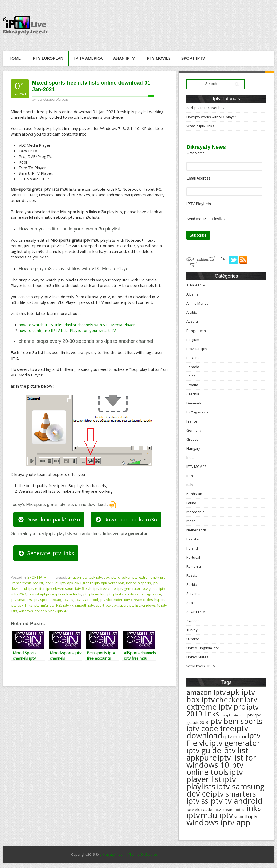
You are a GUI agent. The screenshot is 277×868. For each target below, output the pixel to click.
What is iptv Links (200, 126)
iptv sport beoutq (47, 600)
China (191, 376)
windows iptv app (33, 611)
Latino (191, 503)
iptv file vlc (83, 588)
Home (14, 58)
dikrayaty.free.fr (113, 854)
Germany (194, 430)
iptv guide (150, 588)
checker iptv (128, 577)
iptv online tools (68, 594)
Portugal (193, 557)
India (190, 457)
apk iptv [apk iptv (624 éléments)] (241, 692)
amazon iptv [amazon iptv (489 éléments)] (206, 692)
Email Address (198, 178)
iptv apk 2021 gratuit (77, 583)
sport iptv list (130, 605)
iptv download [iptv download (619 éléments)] (217, 732)
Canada (193, 367)
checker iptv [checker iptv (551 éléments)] (236, 699)
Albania (193, 294)
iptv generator (129, 588)
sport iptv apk (107, 605)
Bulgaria (193, 358)
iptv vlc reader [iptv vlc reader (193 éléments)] (200, 809)
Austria (192, 321)
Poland (192, 548)
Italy (190, 485)
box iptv (110, 577)
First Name (195, 153)
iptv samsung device (145, 594)
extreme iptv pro (152, 577)
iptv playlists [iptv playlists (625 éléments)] (211, 783)
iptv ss (68, 600)
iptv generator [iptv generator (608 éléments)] (235, 743)
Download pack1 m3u (49, 519)
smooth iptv (85, 605)
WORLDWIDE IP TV (201, 666)
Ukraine (193, 639)
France (192, 421)
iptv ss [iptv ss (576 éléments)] (197, 801)
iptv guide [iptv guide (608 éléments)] (204, 750)
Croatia (192, 385)
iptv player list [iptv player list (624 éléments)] (215, 776)
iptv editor (37, 588)
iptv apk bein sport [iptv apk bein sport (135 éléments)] (233, 715)
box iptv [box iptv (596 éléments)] (201, 699)
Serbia (192, 584)
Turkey (192, 630)
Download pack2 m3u (126, 519)
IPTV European (47, 58)
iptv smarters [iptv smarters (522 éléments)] (233, 794)
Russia (192, 575)
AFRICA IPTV (196, 285)
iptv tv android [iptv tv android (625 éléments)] (236, 801)
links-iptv (32, 605)
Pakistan (194, 539)
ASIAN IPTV (124, 58)
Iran (190, 476)
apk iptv (96, 577)
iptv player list (94, 594)
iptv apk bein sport (109, 583)
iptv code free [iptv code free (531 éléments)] (210, 728)
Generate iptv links (46, 553)
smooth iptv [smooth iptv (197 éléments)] (246, 817)
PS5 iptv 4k (65, 605)
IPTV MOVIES (158, 58)
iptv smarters (21, 600)
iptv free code (105, 588)
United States (197, 657)
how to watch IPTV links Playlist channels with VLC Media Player (77, 325)
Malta (191, 521)
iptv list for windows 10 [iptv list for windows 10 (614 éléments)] (221, 761)
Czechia (193, 394)
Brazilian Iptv (197, 349)
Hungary (193, 448)
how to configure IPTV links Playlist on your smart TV (67, 330)
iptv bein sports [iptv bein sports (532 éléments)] (236, 721)
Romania (194, 566)
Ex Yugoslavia (197, 412)
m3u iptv (48, 605)
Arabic (192, 312)
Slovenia (194, 594)
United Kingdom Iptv (203, 648)
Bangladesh (196, 331)
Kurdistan (194, 494)
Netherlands (197, 530)
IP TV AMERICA (88, 58)
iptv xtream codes (138, 600)
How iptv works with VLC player (211, 117)
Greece (192, 439)
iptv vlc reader (111, 600)
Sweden (193, 621)
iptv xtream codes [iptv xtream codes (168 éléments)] (230, 810)
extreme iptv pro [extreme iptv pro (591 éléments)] (216, 707)
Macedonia (195, 512)
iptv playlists (117, 594)
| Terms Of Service (142, 854)
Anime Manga (197, 303)
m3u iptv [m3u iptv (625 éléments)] (217, 815)
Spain (191, 603)
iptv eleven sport (60, 588)
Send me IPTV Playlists (206, 219)
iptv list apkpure (41, 594)
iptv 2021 (52, 583)
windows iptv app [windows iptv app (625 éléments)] (218, 822)
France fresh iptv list (27, 583)
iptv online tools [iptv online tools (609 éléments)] (215, 768)
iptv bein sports (138, 583)
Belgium (193, 340)
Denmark (194, 403)
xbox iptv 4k (58, 611)
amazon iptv (78, 577)
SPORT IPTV (193, 58)
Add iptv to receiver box (205, 108)
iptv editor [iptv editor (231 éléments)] (235, 736)
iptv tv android (86, 600)
